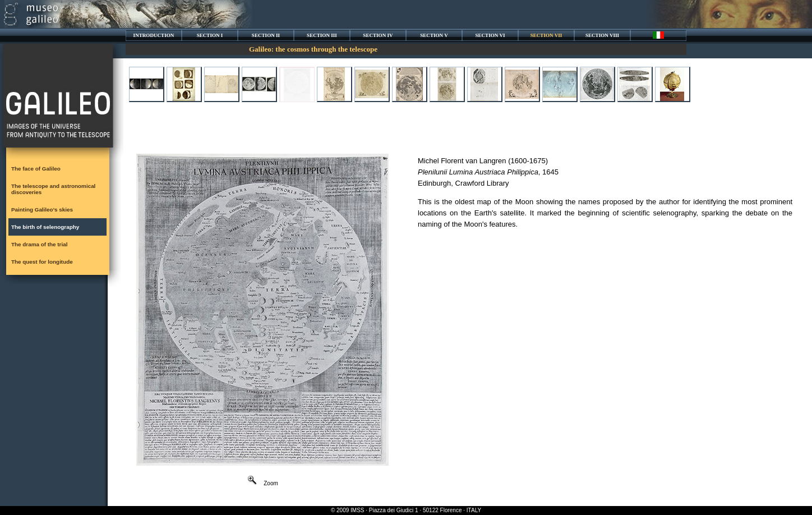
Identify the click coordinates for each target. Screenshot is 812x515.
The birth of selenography (45, 227)
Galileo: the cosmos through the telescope (313, 49)
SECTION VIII (602, 35)
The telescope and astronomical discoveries (53, 189)
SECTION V (434, 35)
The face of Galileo (36, 169)
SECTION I (210, 35)
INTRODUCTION (154, 35)
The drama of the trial (39, 244)
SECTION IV (378, 35)
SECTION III (322, 35)
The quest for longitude (42, 262)
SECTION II (266, 35)
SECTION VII (546, 35)
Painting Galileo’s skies (42, 210)
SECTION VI (490, 35)
